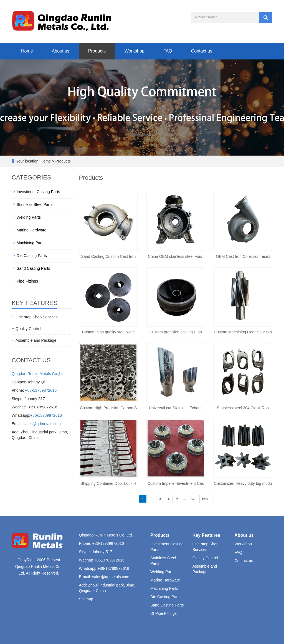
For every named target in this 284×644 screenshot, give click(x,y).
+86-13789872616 (41, 390)
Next (206, 499)
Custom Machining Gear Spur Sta (243, 332)
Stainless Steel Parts (35, 204)
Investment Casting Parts (38, 192)
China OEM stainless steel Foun (176, 256)
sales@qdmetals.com (42, 424)
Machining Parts (31, 243)
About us (61, 51)
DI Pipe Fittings (163, 613)
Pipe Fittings (27, 281)
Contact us (202, 51)
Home (27, 51)
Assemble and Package (36, 340)
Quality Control (28, 329)
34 (192, 499)
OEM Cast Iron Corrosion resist (243, 256)
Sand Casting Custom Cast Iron (108, 256)
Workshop (135, 51)
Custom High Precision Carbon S (108, 408)
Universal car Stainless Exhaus (176, 408)
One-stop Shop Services (37, 317)
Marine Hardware (31, 230)
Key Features (206, 535)
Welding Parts (29, 217)
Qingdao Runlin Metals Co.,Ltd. (39, 374)
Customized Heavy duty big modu (243, 483)
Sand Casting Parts (33, 268)
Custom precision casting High (176, 332)
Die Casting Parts (32, 256)
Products (97, 51)
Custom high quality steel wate (108, 332)
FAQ (168, 51)
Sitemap (86, 599)
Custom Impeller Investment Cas (176, 483)
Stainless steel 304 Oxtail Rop (243, 408)
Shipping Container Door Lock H (108, 483)
